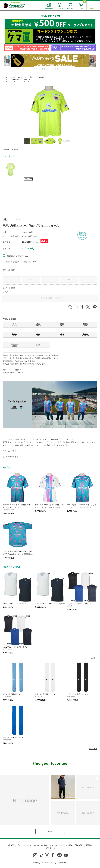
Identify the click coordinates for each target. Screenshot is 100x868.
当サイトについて (56, 845)
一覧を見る (93, 658)
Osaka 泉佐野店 (38, 325)
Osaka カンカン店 (85, 335)
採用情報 (89, 845)
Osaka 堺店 (38, 335)
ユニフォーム (25, 81)
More (50, 831)
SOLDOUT (28, 179)
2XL (88, 279)
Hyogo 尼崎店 (85, 325)
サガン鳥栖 (41, 77)
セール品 (15, 149)
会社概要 (11, 845)
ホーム (5, 77)
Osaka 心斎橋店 (14, 335)
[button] (43, 69)
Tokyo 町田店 (62, 335)
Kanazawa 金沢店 (14, 345)
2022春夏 (7, 149)
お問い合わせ (50, 848)
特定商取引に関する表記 (74, 845)
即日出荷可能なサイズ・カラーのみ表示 (21, 262)
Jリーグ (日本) (28, 77)
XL (69, 279)
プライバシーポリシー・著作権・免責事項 (32, 845)
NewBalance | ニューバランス (21, 79)
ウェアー (14, 81)
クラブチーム (15, 77)
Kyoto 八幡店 (62, 325)
